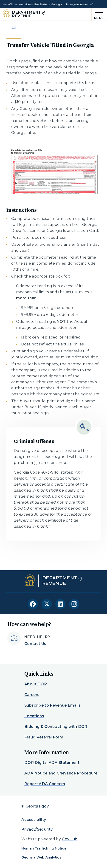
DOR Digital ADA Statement (52, 763)
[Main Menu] (98, 14)
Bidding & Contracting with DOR (56, 727)
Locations (34, 716)
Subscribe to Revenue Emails (53, 705)
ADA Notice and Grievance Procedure (61, 773)
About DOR (36, 684)
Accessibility (34, 820)
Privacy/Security (37, 829)
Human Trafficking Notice (44, 848)
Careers (32, 695)
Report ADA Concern (45, 784)
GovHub (70, 839)
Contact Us (35, 644)
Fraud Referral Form (44, 737)
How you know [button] (77, 5)
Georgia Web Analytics (41, 857)
